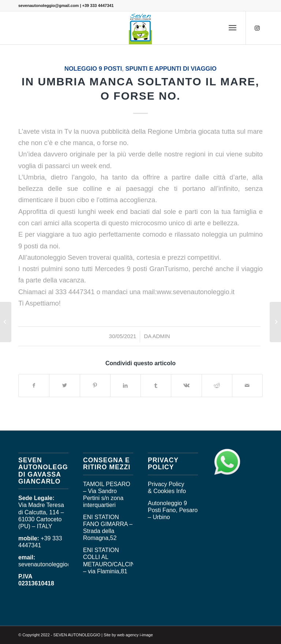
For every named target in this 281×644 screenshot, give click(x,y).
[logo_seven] (140, 28)
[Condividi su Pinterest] (95, 386)
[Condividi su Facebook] (34, 386)
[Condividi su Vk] (186, 386)
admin (161, 336)
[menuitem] (233, 28)
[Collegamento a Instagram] (257, 28)
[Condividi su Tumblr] (156, 386)
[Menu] (233, 28)
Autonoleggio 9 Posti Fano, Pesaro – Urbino (173, 510)
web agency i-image (135, 635)
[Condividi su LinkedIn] (125, 386)
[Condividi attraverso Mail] (247, 386)
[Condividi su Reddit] (217, 386)
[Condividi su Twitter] (64, 386)
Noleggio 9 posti (93, 69)
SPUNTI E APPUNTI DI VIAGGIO (171, 69)
